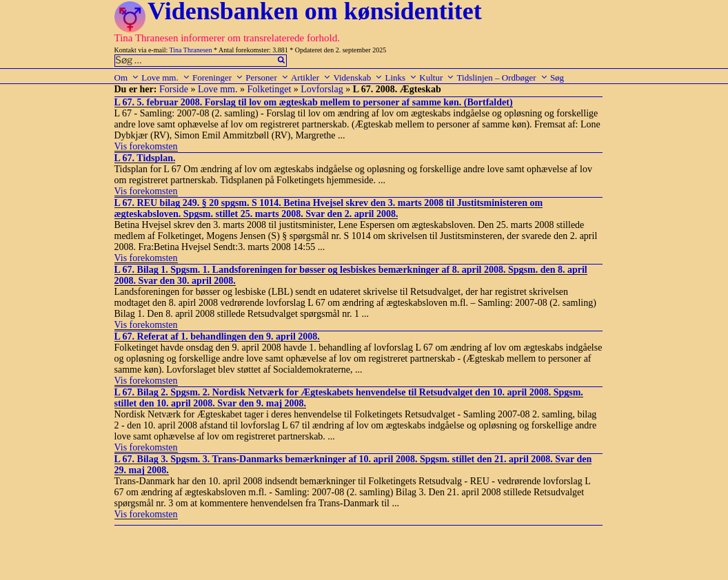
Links (401, 77)
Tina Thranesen (191, 50)
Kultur (437, 77)
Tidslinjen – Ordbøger (503, 77)
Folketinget (270, 89)
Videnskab (358, 77)
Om (127, 77)
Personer (267, 77)
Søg (557, 77)
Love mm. (165, 77)
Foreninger (218, 77)
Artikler (311, 77)
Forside (174, 89)
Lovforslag (322, 89)
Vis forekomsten (146, 146)
